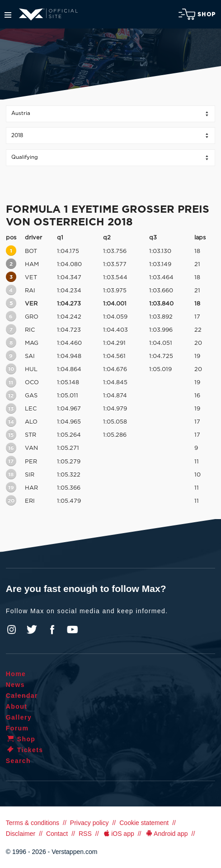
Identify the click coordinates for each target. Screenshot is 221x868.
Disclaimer (21, 834)
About (16, 706)
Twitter (32, 630)
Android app (167, 834)
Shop (197, 14)
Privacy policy (89, 823)
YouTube (72, 630)
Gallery (19, 717)
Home (16, 674)
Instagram (12, 630)
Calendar (22, 696)
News (15, 685)
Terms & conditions (33, 823)
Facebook (52, 630)
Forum (17, 728)
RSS (85, 834)
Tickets (25, 750)
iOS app (118, 834)
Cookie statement (144, 823)
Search (18, 761)
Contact (57, 834)
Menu (8, 15)
